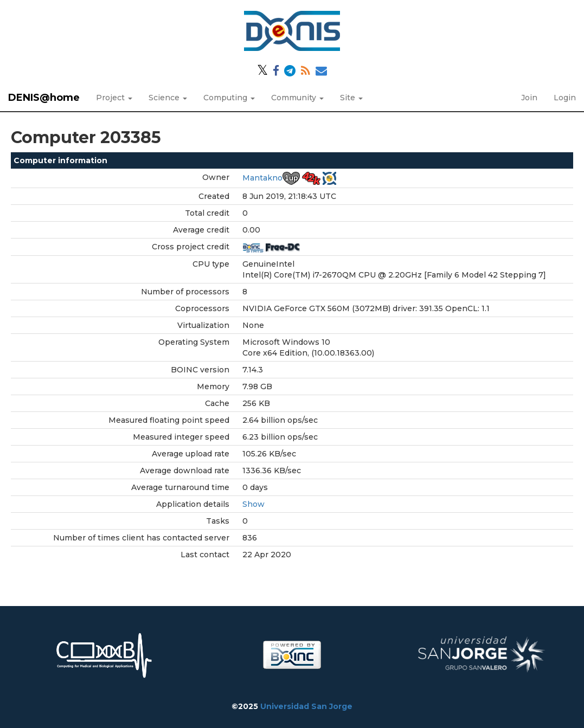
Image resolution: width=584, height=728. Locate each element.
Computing (229, 98)
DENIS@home (44, 98)
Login (565, 98)
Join (529, 98)
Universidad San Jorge (306, 706)
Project (114, 98)
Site (351, 98)
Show (254, 504)
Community (297, 98)
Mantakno (262, 178)
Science (168, 98)
